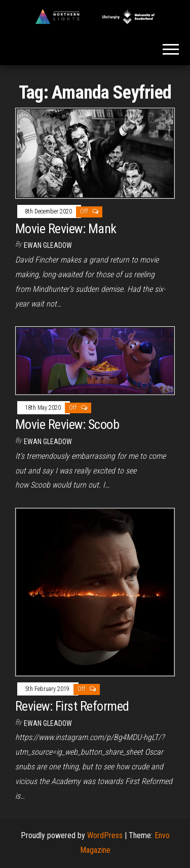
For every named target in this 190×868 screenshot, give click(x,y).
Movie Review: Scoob (67, 424)
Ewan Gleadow (48, 245)
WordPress (105, 835)
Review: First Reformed (72, 706)
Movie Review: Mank (66, 229)
